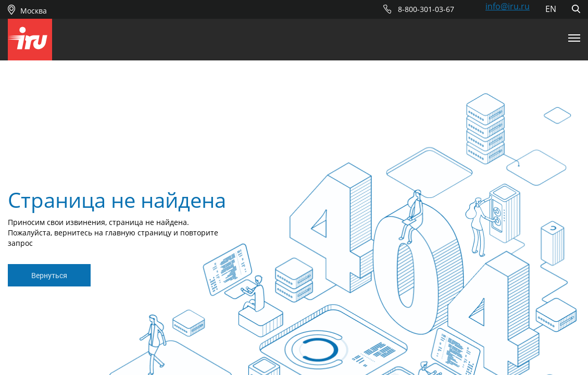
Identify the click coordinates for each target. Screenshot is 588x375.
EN (551, 9)
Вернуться (49, 275)
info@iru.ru (508, 6)
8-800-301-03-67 (426, 9)
